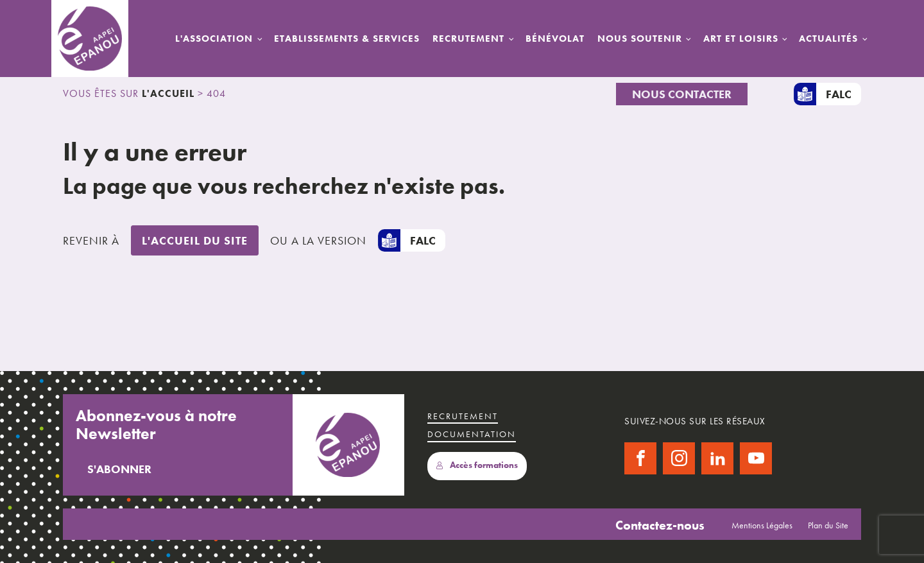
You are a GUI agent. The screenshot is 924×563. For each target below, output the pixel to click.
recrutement (463, 416)
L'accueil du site (195, 240)
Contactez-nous (660, 525)
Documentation (472, 434)
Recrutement (468, 39)
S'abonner (119, 469)
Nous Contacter (682, 94)
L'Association (214, 39)
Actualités (828, 39)
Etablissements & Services (347, 39)
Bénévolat (555, 39)
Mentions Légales (762, 525)
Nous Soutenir (640, 39)
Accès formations (477, 465)
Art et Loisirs (741, 39)
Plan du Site (828, 525)
